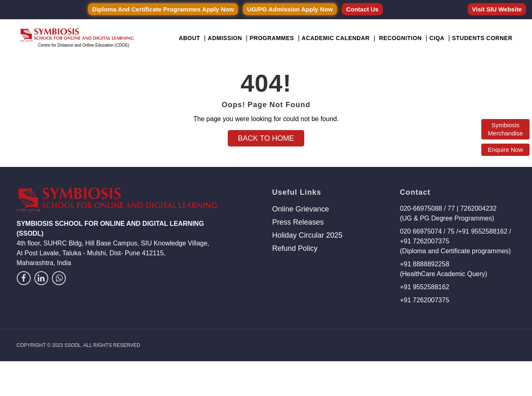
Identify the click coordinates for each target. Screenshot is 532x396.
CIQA (437, 38)
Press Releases (298, 222)
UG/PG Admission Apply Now (290, 9)
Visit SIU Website (497, 9)
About (189, 38)
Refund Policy (295, 248)
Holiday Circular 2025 (307, 235)
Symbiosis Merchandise (505, 129)
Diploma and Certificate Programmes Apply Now (163, 9)
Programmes (272, 38)
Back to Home (266, 138)
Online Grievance (300, 209)
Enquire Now (505, 150)
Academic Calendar (336, 38)
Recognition (400, 38)
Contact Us (362, 9)
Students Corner (482, 38)
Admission (225, 38)
